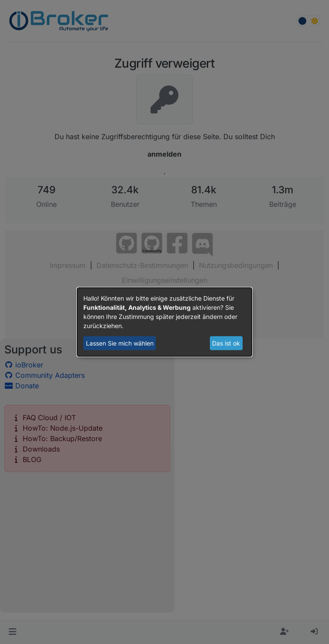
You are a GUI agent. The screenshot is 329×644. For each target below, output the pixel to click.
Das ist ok (226, 343)
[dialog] (164, 322)
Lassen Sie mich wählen (120, 343)
